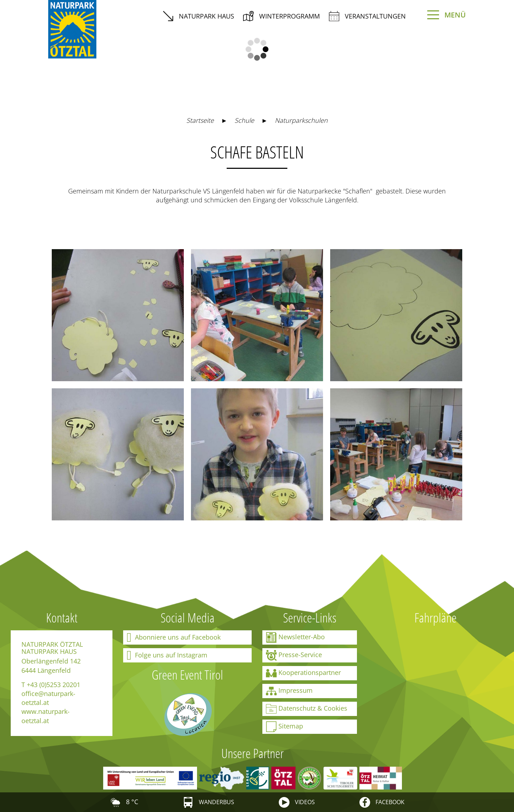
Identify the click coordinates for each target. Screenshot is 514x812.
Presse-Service (294, 655)
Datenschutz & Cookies (307, 709)
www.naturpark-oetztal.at (46, 716)
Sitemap (284, 727)
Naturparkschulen (301, 120)
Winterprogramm (281, 16)
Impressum (289, 691)
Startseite (200, 120)
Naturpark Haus (198, 16)
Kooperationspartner (303, 673)
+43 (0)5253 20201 (54, 685)
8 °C (124, 802)
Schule (244, 120)
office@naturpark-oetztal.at (48, 698)
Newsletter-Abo (295, 637)
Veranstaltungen (367, 16)
